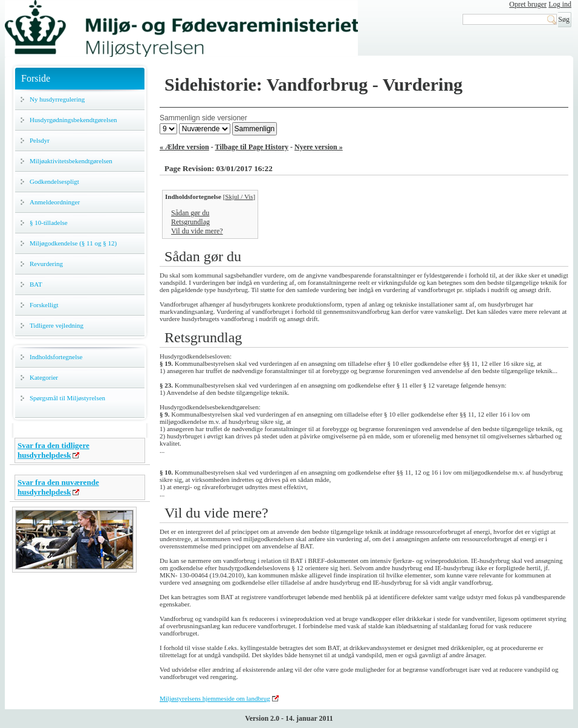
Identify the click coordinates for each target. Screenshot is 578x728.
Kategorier (44, 377)
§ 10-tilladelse (49, 223)
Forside (36, 78)
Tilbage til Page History (252, 147)
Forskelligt (44, 305)
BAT (36, 284)
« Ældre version (184, 147)
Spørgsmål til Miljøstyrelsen (67, 398)
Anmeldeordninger (55, 202)
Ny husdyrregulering (57, 99)
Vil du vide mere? (197, 231)
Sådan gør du (190, 213)
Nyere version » (319, 147)
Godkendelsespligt (54, 181)
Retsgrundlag (190, 222)
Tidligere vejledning (57, 325)
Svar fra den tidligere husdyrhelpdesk (54, 450)
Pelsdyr (40, 140)
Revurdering (46, 264)
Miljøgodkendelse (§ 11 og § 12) (73, 243)
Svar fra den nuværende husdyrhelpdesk (58, 487)
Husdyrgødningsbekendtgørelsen (73, 120)
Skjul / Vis (239, 197)
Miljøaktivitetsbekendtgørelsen (71, 161)
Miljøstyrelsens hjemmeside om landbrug (215, 698)
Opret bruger (528, 4)
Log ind (560, 4)
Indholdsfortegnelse (56, 357)
